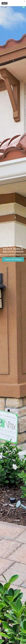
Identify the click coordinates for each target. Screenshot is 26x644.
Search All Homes (13, 259)
